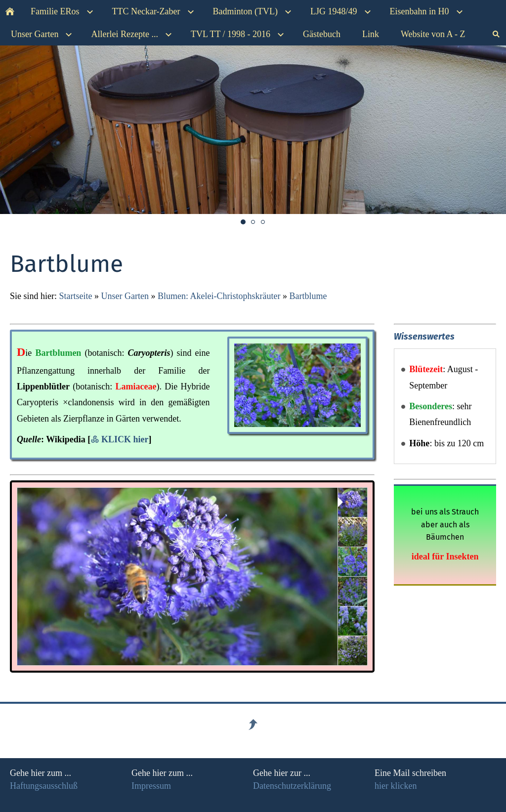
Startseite (76, 296)
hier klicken (396, 786)
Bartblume (308, 296)
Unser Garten (125, 296)
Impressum (151, 786)
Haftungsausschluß (44, 786)
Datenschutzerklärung (292, 786)
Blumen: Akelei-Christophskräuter (219, 296)
